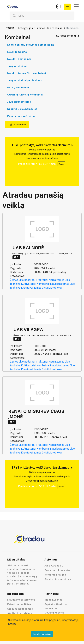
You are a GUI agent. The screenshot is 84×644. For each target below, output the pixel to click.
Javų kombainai (17, 66)
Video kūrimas (53, 600)
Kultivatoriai (29, 284)
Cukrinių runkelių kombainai (25, 95)
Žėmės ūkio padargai (23, 280)
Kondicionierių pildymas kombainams (31, 45)
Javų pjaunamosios (19, 102)
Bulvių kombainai (18, 87)
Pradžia (9, 28)
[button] (67, 7)
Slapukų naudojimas (20, 609)
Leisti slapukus (42, 634)
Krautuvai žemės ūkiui (34, 288)
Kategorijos (25, 28)
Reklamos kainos (55, 575)
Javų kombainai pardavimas (25, 80)
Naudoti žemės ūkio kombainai (27, 73)
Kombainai (43, 284)
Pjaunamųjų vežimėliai (21, 116)
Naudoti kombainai (19, 59)
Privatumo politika (19, 604)
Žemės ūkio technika (50, 28)
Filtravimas (18, 125)
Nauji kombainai (17, 52)
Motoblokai (55, 288)
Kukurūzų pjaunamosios (22, 109)
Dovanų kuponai (54, 613)
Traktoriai (42, 280)
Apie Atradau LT (55, 566)
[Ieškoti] (42, 16)
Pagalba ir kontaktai (57, 570)
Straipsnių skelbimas (58, 579)
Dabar (61, 164)
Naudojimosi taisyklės (21, 600)
